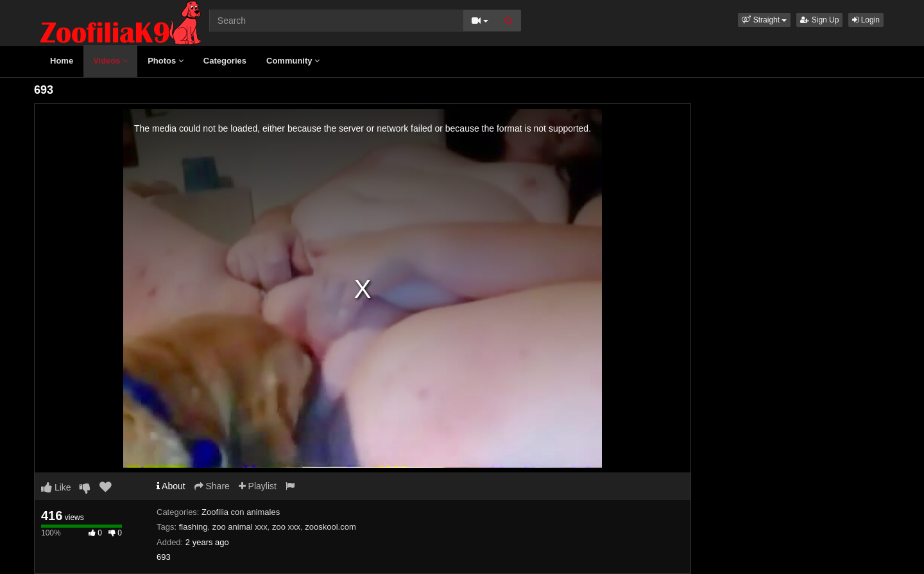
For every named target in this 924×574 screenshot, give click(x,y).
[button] (764, 20)
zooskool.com (330, 527)
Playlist (258, 486)
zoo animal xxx (240, 527)
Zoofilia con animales (241, 512)
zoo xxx (286, 527)
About (171, 486)
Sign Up (819, 20)
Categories (225, 61)
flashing (193, 527)
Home (62, 61)
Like (56, 487)
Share (212, 486)
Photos (166, 61)
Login (866, 20)
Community (293, 61)
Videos (110, 61)
